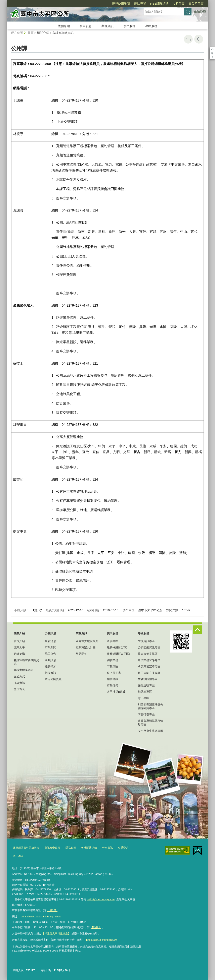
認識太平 (19, 647)
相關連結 (113, 679)
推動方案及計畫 (86, 647)
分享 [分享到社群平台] (212, 50)
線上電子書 (114, 673)
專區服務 (151, 26)
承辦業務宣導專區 (149, 666)
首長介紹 (19, 641)
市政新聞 (50, 647)
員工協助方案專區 (149, 673)
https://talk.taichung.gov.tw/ (102, 940)
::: (5, 2)
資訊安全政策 (52, 848)
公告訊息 (86, 26)
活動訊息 (50, 660)
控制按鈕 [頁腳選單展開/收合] (198, 630)
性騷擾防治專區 (148, 679)
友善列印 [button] (188, 39)
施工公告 (50, 654)
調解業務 (113, 660)
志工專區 (143, 698)
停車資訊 (19, 683)
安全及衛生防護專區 (150, 731)
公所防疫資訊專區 (149, 647)
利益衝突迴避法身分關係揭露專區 (150, 706)
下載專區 (113, 666)
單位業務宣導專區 (149, 660)
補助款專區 (145, 692)
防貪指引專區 (146, 714)
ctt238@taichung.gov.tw (101, 899)
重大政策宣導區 (148, 654)
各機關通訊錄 (89, 848)
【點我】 (96, 927)
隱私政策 (71, 848)
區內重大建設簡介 (87, 641)
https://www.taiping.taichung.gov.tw (41, 916)
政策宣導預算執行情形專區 (150, 723)
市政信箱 (113, 685)
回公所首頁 (173, 4)
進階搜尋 (200, 12)
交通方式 (19, 676)
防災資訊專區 (146, 641)
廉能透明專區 (146, 685)
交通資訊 (123, 848)
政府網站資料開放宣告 (26, 848)
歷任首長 (19, 689)
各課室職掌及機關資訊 (26, 662)
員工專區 (18, 856)
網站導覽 (117, 4)
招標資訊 (50, 673)
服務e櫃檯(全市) (117, 647)
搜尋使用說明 (98, 4)
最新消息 (50, 641)
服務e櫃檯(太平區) (118, 654)
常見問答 (81, 654)
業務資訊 (107, 26)
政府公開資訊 (53, 679)
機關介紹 (64, 26)
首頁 (31, 33)
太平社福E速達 (116, 692)
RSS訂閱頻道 (136, 4)
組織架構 (19, 654)
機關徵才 (50, 666)
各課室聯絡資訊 (63, 33)
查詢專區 (113, 641)
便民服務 (129, 26)
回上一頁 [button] (199, 39)
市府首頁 (155, 4)
